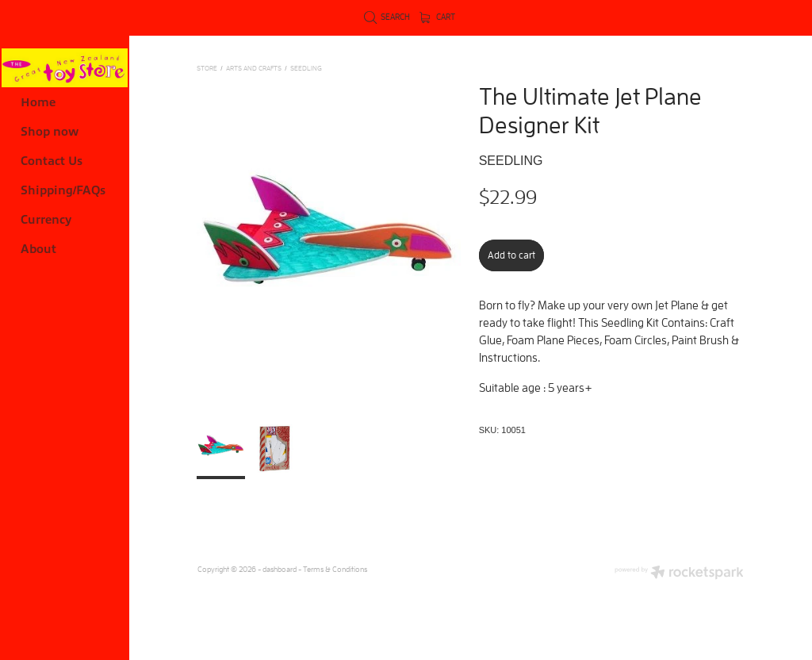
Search (387, 17)
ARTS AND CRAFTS (254, 68)
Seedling (306, 68)
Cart (438, 17)
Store (207, 68)
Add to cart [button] (511, 255)
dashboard (280, 569)
